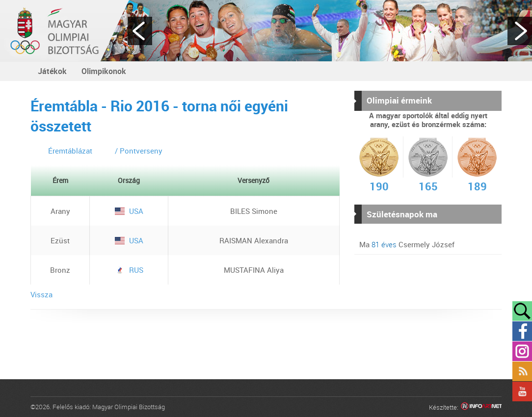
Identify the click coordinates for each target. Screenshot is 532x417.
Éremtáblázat (70, 151)
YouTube (522, 391)
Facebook (522, 331)
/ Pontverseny (139, 151)
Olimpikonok (104, 71)
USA (129, 211)
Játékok (52, 71)
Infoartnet (481, 407)
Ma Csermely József (407, 244)
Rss (522, 371)
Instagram (522, 351)
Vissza (41, 294)
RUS (129, 270)
